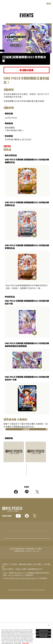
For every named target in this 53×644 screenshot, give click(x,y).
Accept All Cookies (43, 630)
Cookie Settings (27, 597)
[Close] (49, 625)
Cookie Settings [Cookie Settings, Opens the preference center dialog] (43, 637)
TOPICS (5, 547)
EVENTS (5, 561)
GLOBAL (7, 523)
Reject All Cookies (43, 634)
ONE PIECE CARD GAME (9, 4)
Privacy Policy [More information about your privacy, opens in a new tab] (26, 643)
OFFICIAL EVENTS (8, 53)
